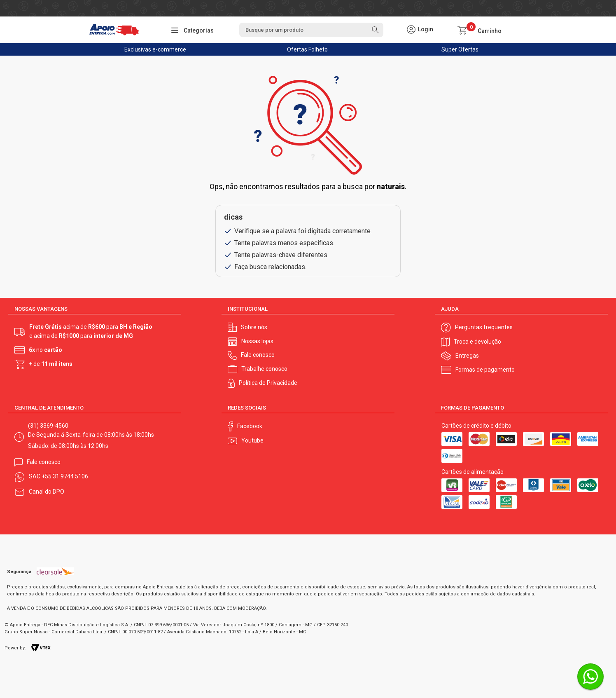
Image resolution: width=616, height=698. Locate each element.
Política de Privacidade (268, 383)
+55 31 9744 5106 (65, 476)
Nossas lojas (257, 341)
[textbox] (311, 30)
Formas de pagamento (485, 370)
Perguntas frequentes (484, 327)
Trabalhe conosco (264, 369)
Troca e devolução (477, 342)
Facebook (250, 426)
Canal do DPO (47, 492)
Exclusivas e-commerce (155, 49)
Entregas (467, 356)
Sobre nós (254, 327)
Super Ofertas (460, 49)
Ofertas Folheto (307, 49)
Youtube (252, 440)
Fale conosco (258, 355)
